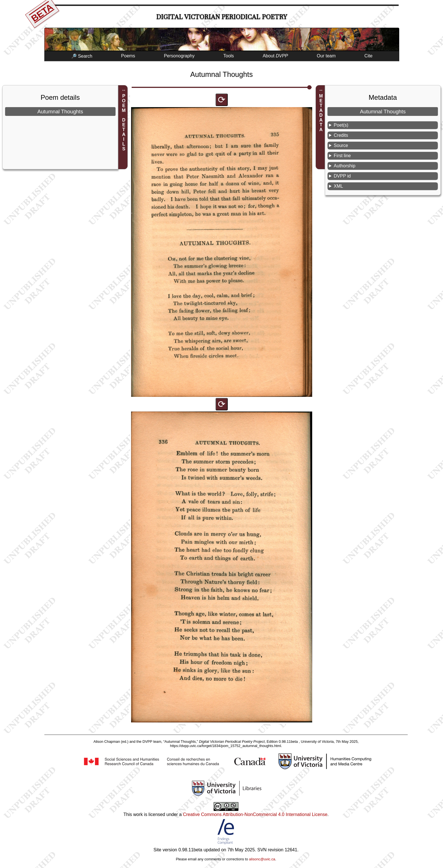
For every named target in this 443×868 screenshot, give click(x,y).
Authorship (345, 166)
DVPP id (342, 176)
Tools (229, 56)
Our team (326, 56)
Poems (128, 56)
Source (341, 145)
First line (342, 156)
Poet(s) (341, 125)
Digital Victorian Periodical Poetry (222, 17)
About (275, 56)
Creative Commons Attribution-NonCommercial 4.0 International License (255, 814)
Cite (368, 56)
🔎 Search (82, 56)
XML (338, 186)
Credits (341, 135)
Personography (179, 56)
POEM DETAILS (124, 122)
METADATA (321, 113)
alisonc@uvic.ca (262, 859)
